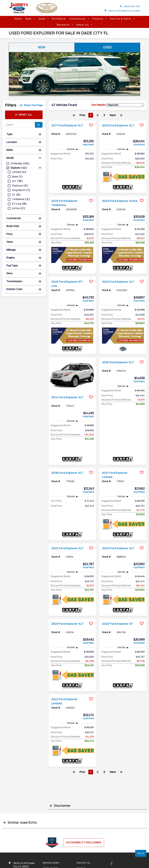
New (29, 19)
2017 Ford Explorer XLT (69, 125)
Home (18, 19)
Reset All (24, 115)
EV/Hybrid (59, 19)
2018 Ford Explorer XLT (120, 362)
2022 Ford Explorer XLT (120, 125)
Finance (98, 19)
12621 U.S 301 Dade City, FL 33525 (123, 11)
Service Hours (51, 863)
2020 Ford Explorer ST (119, 624)
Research (64, 25)
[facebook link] (112, 864)
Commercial (78, 19)
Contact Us (83, 863)
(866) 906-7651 (130, 6)
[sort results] (125, 105)
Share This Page (31, 105)
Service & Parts (121, 19)
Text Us (141, 853)
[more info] (72, 121)
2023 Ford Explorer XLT (120, 282)
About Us (83, 25)
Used (42, 19)
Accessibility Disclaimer (84, 843)
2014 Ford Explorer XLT (69, 397)
